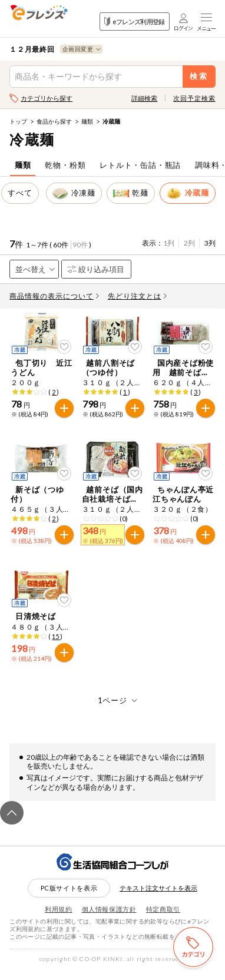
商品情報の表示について (54, 296)
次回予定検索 (194, 98)
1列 (169, 243)
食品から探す (54, 121)
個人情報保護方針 (109, 919)
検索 (199, 76)
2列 (189, 243)
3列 (210, 243)
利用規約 (59, 919)
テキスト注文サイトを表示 (158, 898)
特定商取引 (163, 919)
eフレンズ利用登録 (135, 21)
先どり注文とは (137, 296)
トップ (18, 121)
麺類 (87, 121)
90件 (80, 245)
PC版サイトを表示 (69, 898)
